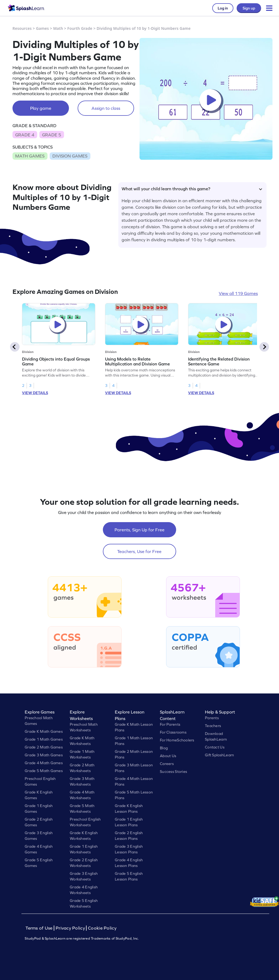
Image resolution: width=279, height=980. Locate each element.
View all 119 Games (238, 293)
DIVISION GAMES (70, 156)
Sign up (249, 8)
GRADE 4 (25, 135)
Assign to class (106, 108)
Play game (41, 108)
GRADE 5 (52, 135)
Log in (223, 8)
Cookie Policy (102, 928)
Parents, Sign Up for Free (139, 530)
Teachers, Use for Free (139, 551)
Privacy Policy (70, 928)
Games (43, 28)
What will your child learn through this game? (192, 189)
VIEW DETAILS (35, 393)
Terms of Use (40, 928)
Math (58, 28)
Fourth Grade (80, 28)
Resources (22, 28)
